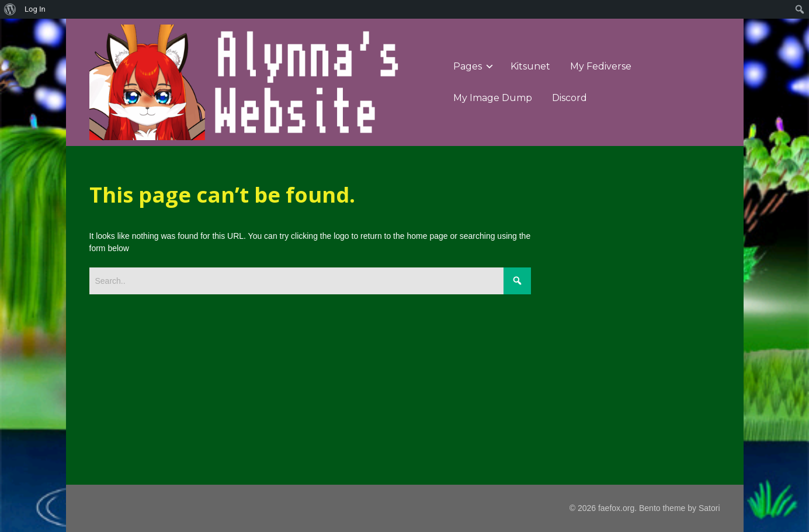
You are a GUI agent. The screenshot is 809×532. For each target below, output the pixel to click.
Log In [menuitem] (35, 9)
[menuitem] (10, 9)
